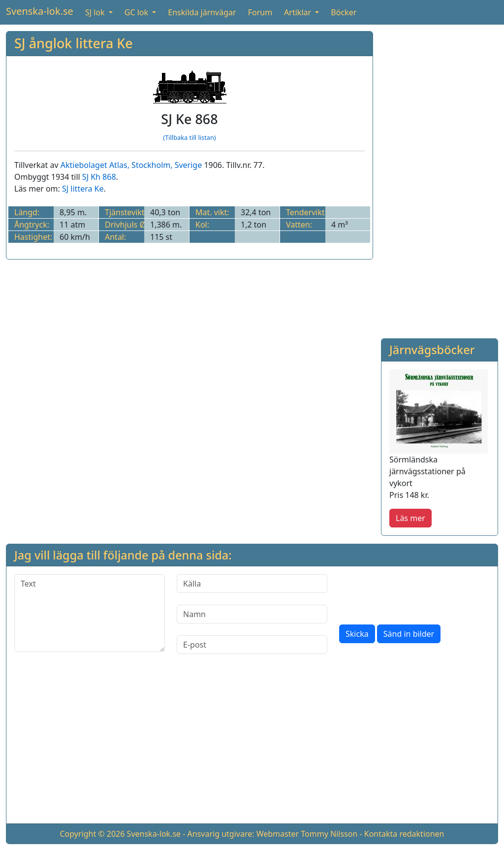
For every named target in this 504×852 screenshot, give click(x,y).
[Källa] (252, 584)
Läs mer (410, 518)
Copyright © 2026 (92, 834)
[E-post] (252, 645)
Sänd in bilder (409, 634)
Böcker (344, 12)
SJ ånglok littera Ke (74, 43)
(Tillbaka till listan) (189, 137)
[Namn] (252, 614)
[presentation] (414, 593)
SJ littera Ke (83, 189)
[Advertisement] (440, 179)
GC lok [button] (137, 12)
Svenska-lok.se (40, 11)
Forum (260, 12)
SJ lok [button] (96, 12)
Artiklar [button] (299, 12)
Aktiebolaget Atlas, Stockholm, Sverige (131, 165)
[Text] (90, 613)
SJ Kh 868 (99, 177)
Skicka (357, 634)
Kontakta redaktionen (404, 834)
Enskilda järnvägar (202, 12)
